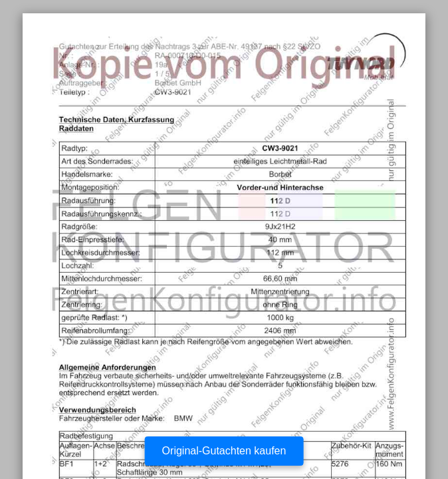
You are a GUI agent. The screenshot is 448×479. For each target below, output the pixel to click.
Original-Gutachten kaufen (224, 451)
